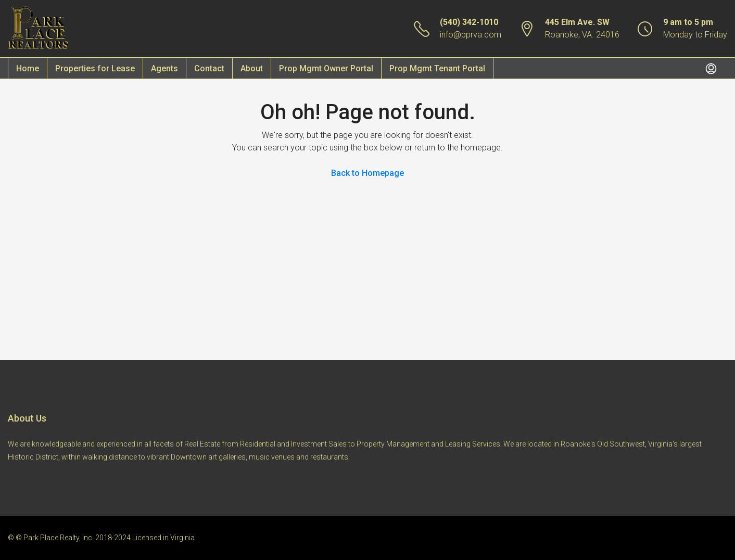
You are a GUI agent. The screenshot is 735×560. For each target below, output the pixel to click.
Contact (209, 68)
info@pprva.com (471, 35)
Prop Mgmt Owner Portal (326, 68)
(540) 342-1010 (469, 22)
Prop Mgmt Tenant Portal (437, 68)
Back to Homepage (367, 173)
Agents (164, 68)
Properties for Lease (95, 68)
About (252, 68)
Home (28, 68)
